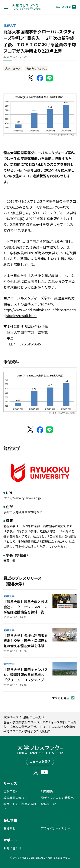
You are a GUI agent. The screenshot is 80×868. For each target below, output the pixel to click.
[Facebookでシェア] (40, 78)
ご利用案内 (11, 791)
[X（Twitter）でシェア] (31, 78)
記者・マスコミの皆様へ (57, 798)
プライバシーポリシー (56, 828)
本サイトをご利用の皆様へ (20, 806)
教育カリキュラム (36, 68)
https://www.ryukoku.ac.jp (22, 498)
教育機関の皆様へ (15, 798)
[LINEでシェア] (49, 78)
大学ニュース (13, 68)
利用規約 (47, 791)
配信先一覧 (48, 804)
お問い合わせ (12, 848)
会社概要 (9, 828)
